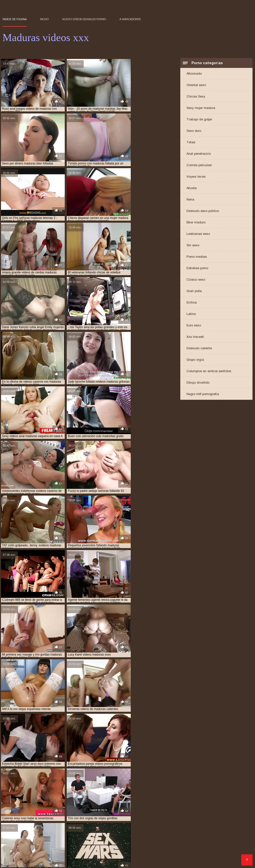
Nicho (44, 19)
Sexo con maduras (19, 817)
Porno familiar (85, 845)
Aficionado (194, 74)
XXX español (121, 849)
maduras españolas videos (215, 795)
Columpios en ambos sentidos (209, 372)
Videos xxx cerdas (90, 849)
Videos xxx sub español (24, 841)
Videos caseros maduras (31, 853)
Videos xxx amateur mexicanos (75, 841)
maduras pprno (168, 800)
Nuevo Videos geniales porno (84, 19)
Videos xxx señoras (20, 821)
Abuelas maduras (199, 849)
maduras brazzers (17, 795)
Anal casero (237, 821)
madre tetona (120, 792)
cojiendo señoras (48, 792)
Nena (190, 200)
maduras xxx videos (17, 803)
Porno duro (214, 821)
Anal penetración (199, 154)
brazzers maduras (17, 792)
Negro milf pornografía (203, 394)
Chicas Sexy (196, 97)
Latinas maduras (126, 825)
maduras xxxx (46, 803)
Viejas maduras (184, 841)
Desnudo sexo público (203, 211)
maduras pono (84, 800)
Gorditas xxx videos (218, 829)
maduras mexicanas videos (181, 797)
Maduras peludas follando (188, 857)
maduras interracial (109, 797)
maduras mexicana (143, 797)
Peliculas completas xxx (198, 825)
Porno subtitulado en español (185, 853)
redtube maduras (16, 808)
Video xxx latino (60, 825)
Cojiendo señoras (231, 837)
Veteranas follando (57, 821)
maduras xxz (70, 803)
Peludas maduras (186, 821)
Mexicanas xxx (71, 833)
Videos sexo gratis (27, 845)
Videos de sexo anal (120, 861)
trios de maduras (176, 808)
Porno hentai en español (95, 817)
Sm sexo (193, 246)
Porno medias (197, 257)
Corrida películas (199, 166)
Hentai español (200, 837)
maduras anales (227, 792)
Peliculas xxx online (54, 849)
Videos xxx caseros (230, 853)
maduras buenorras (50, 795)
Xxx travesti (195, 337)
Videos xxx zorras (152, 821)
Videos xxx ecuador (147, 845)
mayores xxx (198, 803)
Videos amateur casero (80, 861)
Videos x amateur (215, 841)
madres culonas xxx (150, 792)
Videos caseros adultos (23, 825)
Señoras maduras (156, 861)
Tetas (191, 143)
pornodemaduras (162, 806)
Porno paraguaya (18, 857)
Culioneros (188, 829)
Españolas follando (117, 821)
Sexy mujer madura (201, 108)
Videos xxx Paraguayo (143, 857)
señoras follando (106, 808)
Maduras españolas (224, 817)
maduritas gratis (171, 803)
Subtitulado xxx (70, 853)
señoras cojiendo (76, 808)
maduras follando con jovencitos (64, 797)
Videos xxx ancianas (78, 829)
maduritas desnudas (139, 803)
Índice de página (15, 19)
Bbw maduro (196, 223)
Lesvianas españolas (56, 857)
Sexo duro (194, 131)
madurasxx (111, 803)
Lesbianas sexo (198, 234)
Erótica (192, 303)
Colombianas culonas (165, 837)
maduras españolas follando (169, 795)
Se (5, 853)
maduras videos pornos (201, 800)
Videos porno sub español (203, 833)
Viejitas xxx (129, 817)
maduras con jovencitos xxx (121, 795)
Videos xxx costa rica (224, 845)
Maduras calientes (114, 829)
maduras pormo (111, 800)
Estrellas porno (197, 269)
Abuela (192, 188)
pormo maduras (133, 806)
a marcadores (130, 19)
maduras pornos (140, 800)
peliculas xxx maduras (74, 806)
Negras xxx (87, 857)
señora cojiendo (46, 808)
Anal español (87, 821)
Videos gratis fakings (104, 833)
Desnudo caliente (199, 349)
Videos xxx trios (43, 861)
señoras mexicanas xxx (141, 808)
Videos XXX (111, 857)
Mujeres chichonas (93, 825)
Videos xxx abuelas (185, 845)
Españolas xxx (58, 845)
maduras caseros (83, 795)
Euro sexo (194, 326)
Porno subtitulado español (109, 853)
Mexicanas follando (234, 849)
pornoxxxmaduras (193, 806)
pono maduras (106, 806)
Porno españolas (152, 841)
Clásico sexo (196, 280)
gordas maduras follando (86, 792)
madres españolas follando (190, 792)
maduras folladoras (18, 797)
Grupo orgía (195, 360)
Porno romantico (129, 837)
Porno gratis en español (154, 829)
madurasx (92, 803)
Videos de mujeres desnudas (46, 837)
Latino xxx (47, 833)
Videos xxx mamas (55, 817)
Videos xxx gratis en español (151, 833)
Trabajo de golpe (199, 120)
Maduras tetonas (120, 841)
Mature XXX (146, 853)
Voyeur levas (196, 177)
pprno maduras (223, 806)
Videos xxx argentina (93, 837)
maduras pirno (58, 800)
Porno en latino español (36, 829)
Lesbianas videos (159, 825)
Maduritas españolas (159, 817)
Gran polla (194, 291)
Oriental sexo (196, 85)
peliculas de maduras (37, 806)
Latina (191, 314)
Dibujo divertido (198, 383)
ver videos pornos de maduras (216, 808)
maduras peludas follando (23, 800)
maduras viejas (235, 800)
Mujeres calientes (18, 849)
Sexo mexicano (113, 845)
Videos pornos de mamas (158, 849)
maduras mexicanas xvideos (225, 797)
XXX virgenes (192, 817)
